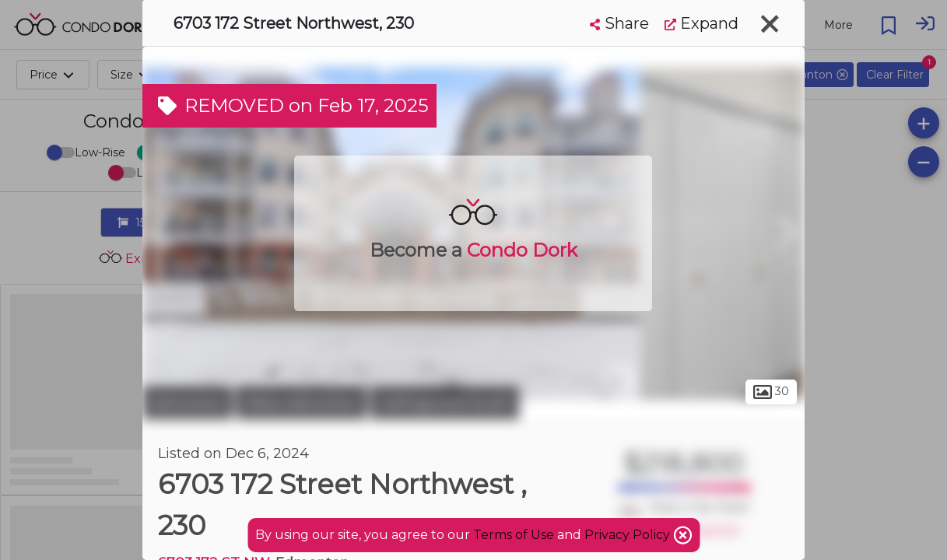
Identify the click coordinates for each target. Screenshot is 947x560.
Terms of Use (514, 535)
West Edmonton (302, 403)
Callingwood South (445, 403)
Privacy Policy (629, 535)
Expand (701, 23)
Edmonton (188, 403)
